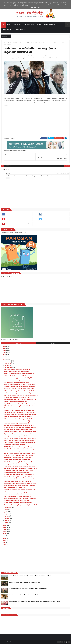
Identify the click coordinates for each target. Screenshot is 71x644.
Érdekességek (18, 25)
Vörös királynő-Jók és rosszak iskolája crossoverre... (20, 376)
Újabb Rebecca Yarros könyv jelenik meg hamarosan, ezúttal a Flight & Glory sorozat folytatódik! (34, 601)
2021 (5, 357)
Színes (39, 25)
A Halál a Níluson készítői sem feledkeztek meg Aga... (20, 449)
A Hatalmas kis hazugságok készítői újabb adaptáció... (20, 399)
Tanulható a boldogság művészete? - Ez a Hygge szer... (21, 468)
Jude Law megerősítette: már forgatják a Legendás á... (21, 442)
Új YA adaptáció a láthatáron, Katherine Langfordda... (20, 427)
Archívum (18, 343)
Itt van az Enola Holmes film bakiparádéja (17, 382)
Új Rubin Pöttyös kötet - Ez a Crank (14, 408)
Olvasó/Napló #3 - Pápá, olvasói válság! (16, 464)
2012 (5, 540)
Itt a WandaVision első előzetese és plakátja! (18, 421)
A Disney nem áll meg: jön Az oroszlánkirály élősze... (19, 378)
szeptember (8, 367)
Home (5, 43)
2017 (5, 530)
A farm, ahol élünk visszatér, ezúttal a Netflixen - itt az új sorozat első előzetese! (30, 576)
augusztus (8, 508)
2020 (5, 359)
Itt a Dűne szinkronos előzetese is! (14, 445)
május (6, 514)
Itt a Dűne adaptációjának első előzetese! (17, 473)
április (6, 516)
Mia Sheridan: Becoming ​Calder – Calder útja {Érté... (20, 462)
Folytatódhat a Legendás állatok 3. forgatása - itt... (20, 503)
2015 (5, 534)
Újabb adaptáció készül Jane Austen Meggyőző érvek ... (21, 432)
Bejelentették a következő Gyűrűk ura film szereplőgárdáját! (25, 582)
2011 (4, 543)
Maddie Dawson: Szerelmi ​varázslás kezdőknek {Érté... (20, 483)
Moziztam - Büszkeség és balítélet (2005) (17, 423)
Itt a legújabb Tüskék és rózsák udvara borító (18, 397)
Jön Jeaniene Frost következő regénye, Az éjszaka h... (20, 492)
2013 (5, 538)
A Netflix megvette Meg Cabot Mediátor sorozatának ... (21, 498)
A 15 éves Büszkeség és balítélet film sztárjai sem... (19, 425)
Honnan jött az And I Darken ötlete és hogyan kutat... (20, 438)
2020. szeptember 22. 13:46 (63, 173)
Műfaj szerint (7, 30)
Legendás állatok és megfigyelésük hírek (37, 43)
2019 (5, 525)
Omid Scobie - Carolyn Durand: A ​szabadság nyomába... (21, 393)
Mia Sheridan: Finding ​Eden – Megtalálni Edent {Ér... (19, 477)
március (7, 518)
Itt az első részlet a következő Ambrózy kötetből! (19, 455)
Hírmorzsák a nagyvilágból (22, 43)
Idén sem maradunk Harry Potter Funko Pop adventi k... (21, 380)
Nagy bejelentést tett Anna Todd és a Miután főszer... (20, 485)
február (7, 520)
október (7, 365)
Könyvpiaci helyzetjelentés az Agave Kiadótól (18, 419)
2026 (5, 346)
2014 (5, 536)
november (8, 363)
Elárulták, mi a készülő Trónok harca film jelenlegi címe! (23, 595)
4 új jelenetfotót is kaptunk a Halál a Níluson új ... (19, 430)
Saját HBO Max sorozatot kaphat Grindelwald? (18, 417)
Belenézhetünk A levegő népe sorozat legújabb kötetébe (21, 505)
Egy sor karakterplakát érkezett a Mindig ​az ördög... (20, 453)
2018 (5, 527)
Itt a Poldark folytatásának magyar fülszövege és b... (20, 490)
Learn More (33, 8)
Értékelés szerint (50, 25)
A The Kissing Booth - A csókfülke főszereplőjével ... (19, 374)
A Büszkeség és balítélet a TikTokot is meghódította (20, 384)
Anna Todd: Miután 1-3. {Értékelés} (14, 488)
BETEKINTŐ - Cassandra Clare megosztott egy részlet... (21, 447)
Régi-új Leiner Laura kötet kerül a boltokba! (17, 460)
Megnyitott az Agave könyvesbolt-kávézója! (18, 481)
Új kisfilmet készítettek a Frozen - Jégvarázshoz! (19, 475)
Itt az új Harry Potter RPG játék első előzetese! (18, 436)
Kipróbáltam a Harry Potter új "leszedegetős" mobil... (20, 404)
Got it (40, 8)
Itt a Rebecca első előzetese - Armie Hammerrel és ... (20, 479)
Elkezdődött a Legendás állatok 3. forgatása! (18, 458)
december (8, 361)
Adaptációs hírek (11, 43)
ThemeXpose (10, 642)
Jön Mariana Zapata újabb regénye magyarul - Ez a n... (21, 412)
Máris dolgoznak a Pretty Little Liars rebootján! (18, 496)
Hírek (9, 25)
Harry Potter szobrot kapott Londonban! (16, 371)
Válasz (8, 178)
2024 (5, 351)
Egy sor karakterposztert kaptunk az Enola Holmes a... (20, 434)
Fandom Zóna (30, 25)
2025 (5, 348)
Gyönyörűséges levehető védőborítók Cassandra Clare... (21, 395)
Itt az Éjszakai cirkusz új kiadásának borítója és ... (19, 494)
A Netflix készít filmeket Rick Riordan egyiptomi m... (20, 466)
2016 (5, 532)
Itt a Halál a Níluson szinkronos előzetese (16, 501)
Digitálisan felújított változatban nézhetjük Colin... (19, 389)
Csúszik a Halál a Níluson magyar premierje (17, 369)
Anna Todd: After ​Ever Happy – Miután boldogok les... (20, 451)
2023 (5, 353)
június (6, 512)
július (6, 510)
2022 (5, 355)
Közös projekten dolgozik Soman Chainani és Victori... (20, 391)
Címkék (53, 343)
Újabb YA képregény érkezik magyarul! (16, 402)
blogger (67, 166)
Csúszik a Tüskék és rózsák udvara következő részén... (20, 414)
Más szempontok (20, 30)
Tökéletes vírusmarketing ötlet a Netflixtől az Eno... (20, 406)
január (7, 523)
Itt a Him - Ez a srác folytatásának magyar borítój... (19, 470)
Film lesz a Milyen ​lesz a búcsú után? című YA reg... (19, 410)
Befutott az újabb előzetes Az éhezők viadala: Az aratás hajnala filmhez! (28, 589)
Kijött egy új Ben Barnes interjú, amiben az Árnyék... (20, 440)
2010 (5, 545)
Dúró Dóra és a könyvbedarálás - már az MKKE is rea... (20, 387)
